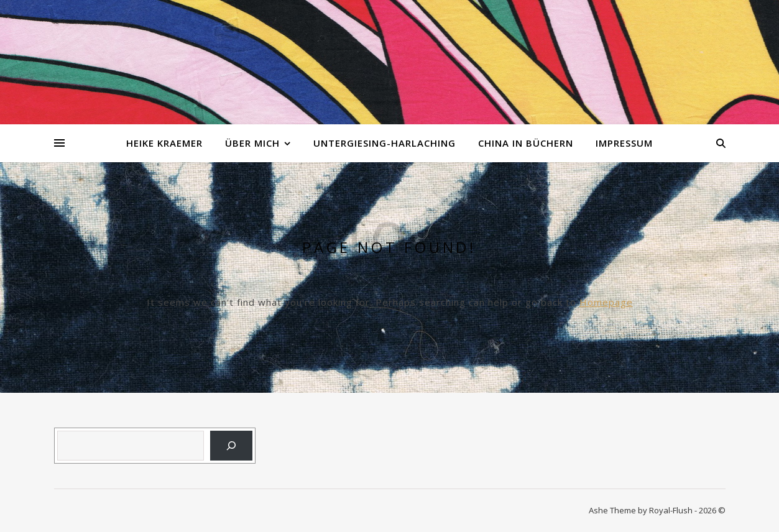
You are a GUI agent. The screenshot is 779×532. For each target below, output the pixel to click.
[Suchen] (231, 446)
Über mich (252, 143)
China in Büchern (526, 143)
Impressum (624, 143)
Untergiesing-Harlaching (385, 143)
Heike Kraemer (164, 143)
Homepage (606, 302)
